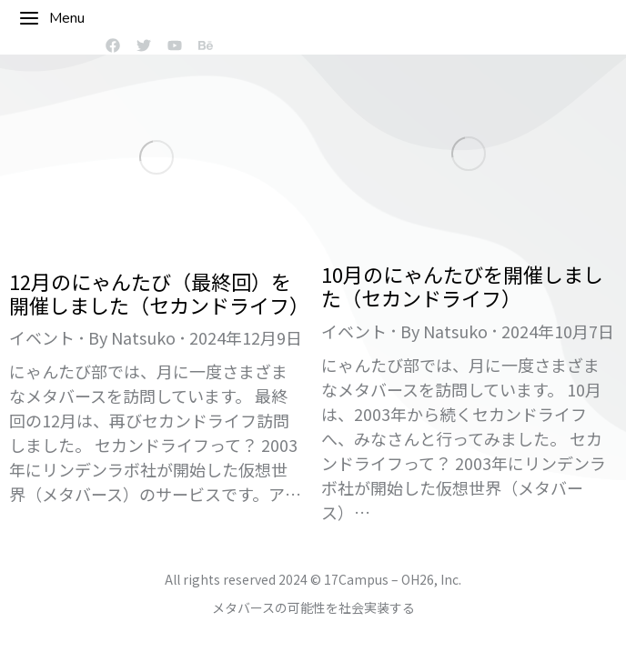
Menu (51, 18)
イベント (42, 337)
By (132, 337)
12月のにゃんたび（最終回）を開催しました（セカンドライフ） (159, 293)
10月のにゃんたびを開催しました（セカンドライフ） (462, 286)
